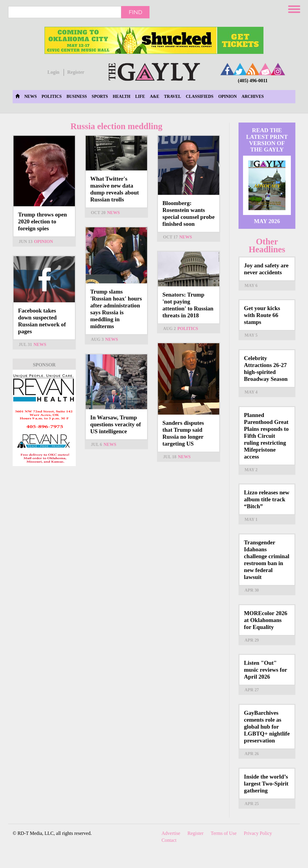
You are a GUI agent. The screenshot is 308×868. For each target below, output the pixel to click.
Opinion (228, 96)
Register (76, 72)
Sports (100, 96)
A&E (154, 96)
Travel (172, 96)
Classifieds (200, 96)
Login (53, 72)
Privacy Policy (258, 833)
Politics (52, 96)
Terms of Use (224, 833)
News (31, 96)
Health (122, 96)
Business (77, 96)
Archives (253, 96)
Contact (169, 840)
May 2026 (267, 221)
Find (136, 12)
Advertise (171, 833)
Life (140, 96)
